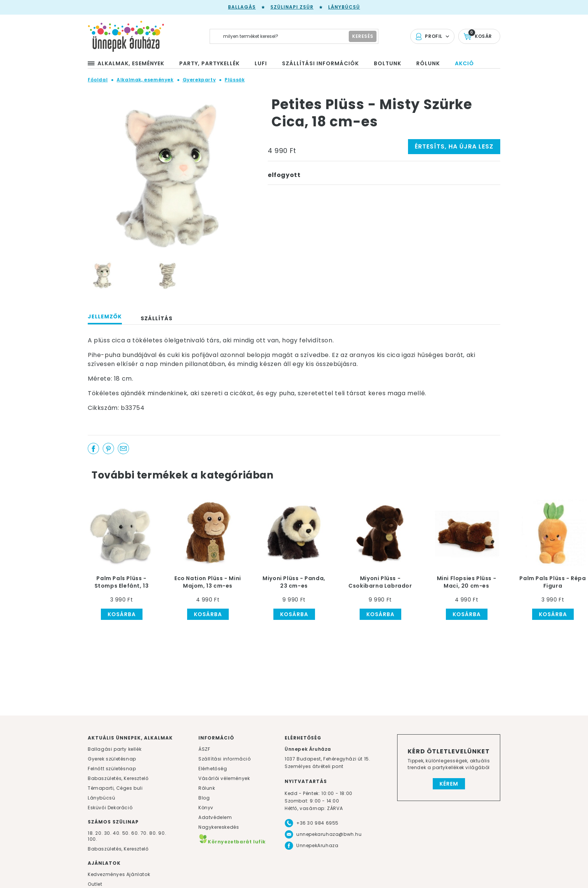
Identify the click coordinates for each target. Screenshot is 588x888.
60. (136, 833)
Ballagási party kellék (115, 749)
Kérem (449, 784)
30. (108, 833)
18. (91, 833)
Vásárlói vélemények (224, 778)
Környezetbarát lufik (232, 842)
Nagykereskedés (219, 827)
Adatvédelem (215, 817)
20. (99, 833)
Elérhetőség (213, 769)
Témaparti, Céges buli (115, 788)
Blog (204, 798)
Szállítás (157, 318)
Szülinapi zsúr (292, 7)
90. (162, 833)
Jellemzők (105, 316)
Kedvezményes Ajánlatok (119, 874)
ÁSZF (204, 749)
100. (92, 839)
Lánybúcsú (344, 7)
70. (145, 833)
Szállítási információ (225, 759)
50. (127, 833)
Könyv (206, 808)
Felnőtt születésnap (112, 769)
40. (117, 833)
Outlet (95, 884)
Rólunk (207, 788)
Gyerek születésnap (112, 759)
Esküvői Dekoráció (110, 808)
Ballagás (242, 7)
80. (154, 833)
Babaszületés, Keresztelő (118, 778)
